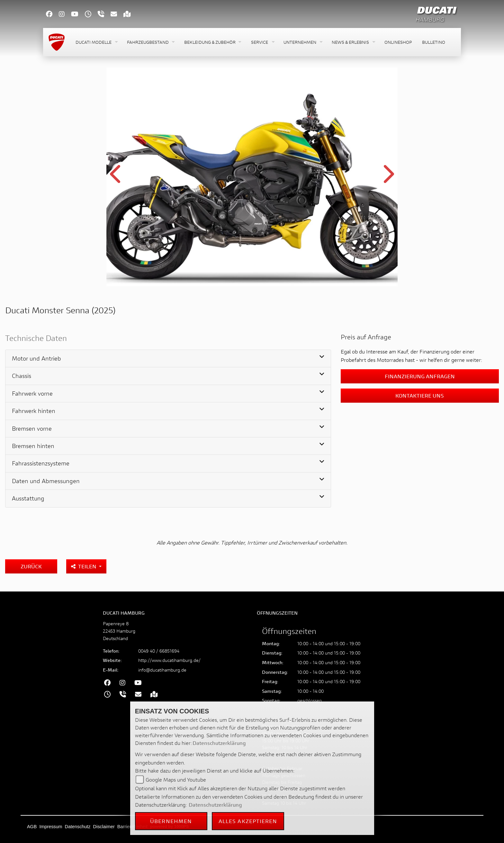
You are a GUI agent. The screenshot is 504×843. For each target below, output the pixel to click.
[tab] (168, 359)
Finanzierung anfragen (420, 376)
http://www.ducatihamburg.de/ (169, 660)
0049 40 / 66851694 (159, 651)
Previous (116, 178)
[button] (96, 42)
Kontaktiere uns (420, 395)
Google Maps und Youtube (176, 779)
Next (388, 178)
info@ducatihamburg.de (162, 670)
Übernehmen (171, 821)
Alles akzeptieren (248, 821)
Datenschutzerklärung (219, 743)
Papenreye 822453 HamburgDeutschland (119, 631)
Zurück (31, 566)
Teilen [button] (84, 566)
